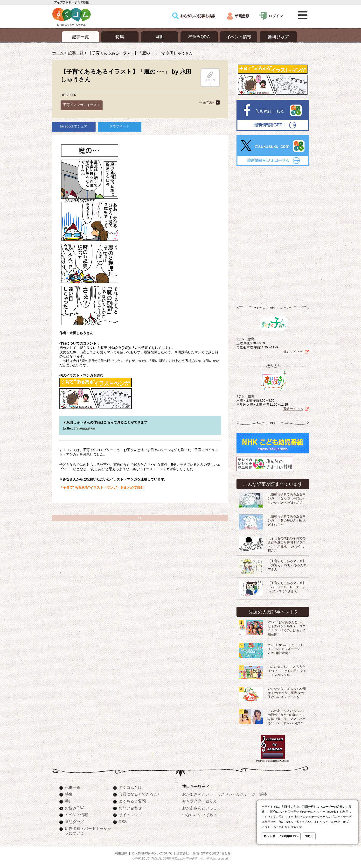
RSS (123, 822)
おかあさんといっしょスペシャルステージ (219, 794)
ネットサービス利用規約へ (281, 836)
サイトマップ (130, 815)
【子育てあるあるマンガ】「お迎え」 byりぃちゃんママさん (287, 565)
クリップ (210, 77)
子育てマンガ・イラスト (82, 105)
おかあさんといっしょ (201, 808)
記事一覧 (76, 53)
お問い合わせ (130, 808)
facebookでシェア (74, 126)
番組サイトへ (293, 352)
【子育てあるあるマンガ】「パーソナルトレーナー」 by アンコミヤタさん (287, 587)
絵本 (264, 794)
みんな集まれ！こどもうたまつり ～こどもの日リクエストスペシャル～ (287, 671)
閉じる (309, 836)
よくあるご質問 (132, 801)
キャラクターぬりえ (200, 801)
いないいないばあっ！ (201, 815)
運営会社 (183, 853)
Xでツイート (120, 126)
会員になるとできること (140, 794)
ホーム (58, 53)
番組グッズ (75, 822)
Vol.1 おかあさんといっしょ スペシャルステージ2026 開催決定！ (286, 649)
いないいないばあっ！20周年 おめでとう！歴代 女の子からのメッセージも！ (287, 693)
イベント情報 (76, 815)
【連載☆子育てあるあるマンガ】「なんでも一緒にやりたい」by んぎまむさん (287, 499)
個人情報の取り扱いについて (152, 853)
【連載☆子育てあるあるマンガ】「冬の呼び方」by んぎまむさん (287, 521)
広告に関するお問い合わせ (212, 853)
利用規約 (121, 853)
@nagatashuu (84, 428)
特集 (69, 794)
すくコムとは (130, 787)
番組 (69, 801)
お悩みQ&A (75, 808)
